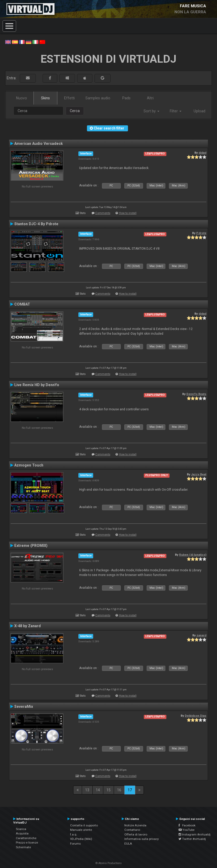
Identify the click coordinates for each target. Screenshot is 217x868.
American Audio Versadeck (39, 144)
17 (130, 790)
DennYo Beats (196, 394)
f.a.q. (74, 834)
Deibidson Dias (196, 716)
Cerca (75, 111)
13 (87, 790)
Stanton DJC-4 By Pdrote (36, 224)
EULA (128, 844)
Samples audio (98, 98)
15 (108, 790)
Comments (103, 213)
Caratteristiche (26, 838)
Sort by (151, 111)
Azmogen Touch (29, 465)
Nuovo (22, 98)
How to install (128, 213)
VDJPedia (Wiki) (81, 839)
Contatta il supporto (84, 825)
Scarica (21, 829)
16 (119, 790)
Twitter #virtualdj (192, 839)
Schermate (23, 847)
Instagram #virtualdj (195, 834)
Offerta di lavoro (136, 834)
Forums (75, 844)
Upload (199, 111)
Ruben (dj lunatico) (193, 555)
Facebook (187, 825)
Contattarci (132, 830)
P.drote (201, 233)
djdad (202, 153)
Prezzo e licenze (27, 843)
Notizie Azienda (135, 825)
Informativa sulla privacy (142, 839)
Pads (126, 98)
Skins (45, 98)
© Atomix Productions (109, 863)
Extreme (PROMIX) (31, 546)
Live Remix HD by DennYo (37, 385)
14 (98, 790)
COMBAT (22, 304)
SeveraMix (24, 707)
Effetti (69, 98)
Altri (150, 98)
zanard (201, 635)
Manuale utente (81, 830)
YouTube (187, 830)
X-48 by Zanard (28, 626)
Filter (176, 111)
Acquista (22, 833)
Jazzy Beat (199, 474)
